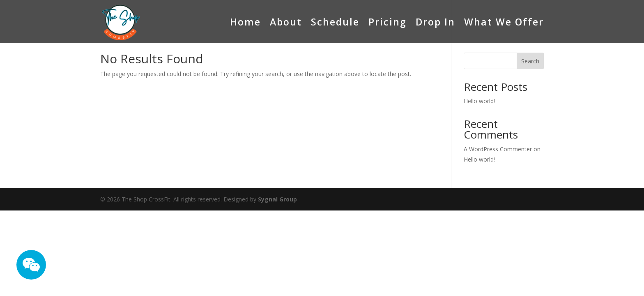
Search (530, 61)
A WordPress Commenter (498, 149)
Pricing (388, 22)
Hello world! (479, 101)
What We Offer (504, 22)
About (286, 22)
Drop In (435, 22)
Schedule (335, 22)
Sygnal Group (277, 199)
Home (245, 22)
